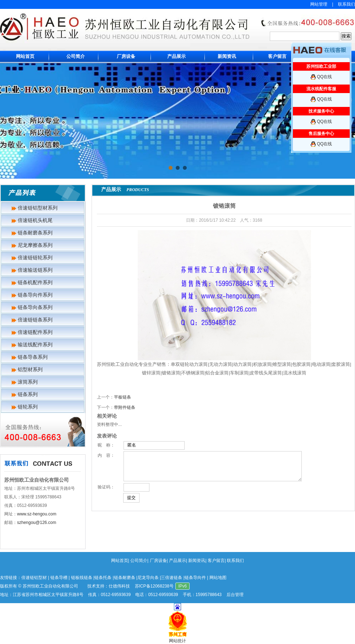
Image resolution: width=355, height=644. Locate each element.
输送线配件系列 (35, 345)
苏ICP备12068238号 (154, 586)
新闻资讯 (227, 56)
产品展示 (176, 56)
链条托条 (103, 578)
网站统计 (177, 641)
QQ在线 (325, 77)
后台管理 (235, 595)
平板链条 (122, 397)
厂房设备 (126, 56)
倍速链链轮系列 (35, 258)
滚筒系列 (28, 382)
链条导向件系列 (35, 295)
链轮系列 (28, 407)
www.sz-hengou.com (37, 514)
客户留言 (277, 56)
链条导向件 (195, 578)
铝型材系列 (30, 369)
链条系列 (28, 394)
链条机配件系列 (35, 282)
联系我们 (346, 4)
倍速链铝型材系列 (38, 208)
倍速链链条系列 (35, 320)
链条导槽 (59, 578)
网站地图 (218, 578)
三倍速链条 (171, 578)
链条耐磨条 (125, 578)
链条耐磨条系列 (35, 233)
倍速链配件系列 (35, 332)
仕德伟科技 (119, 586)
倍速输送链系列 (35, 270)
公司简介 (76, 56)
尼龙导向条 (148, 578)
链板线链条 (82, 578)
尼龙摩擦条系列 (35, 245)
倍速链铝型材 (34, 578)
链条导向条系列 (35, 307)
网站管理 (319, 4)
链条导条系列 (33, 357)
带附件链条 (125, 407)
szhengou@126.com (37, 523)
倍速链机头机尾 (35, 220)
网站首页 (25, 56)
